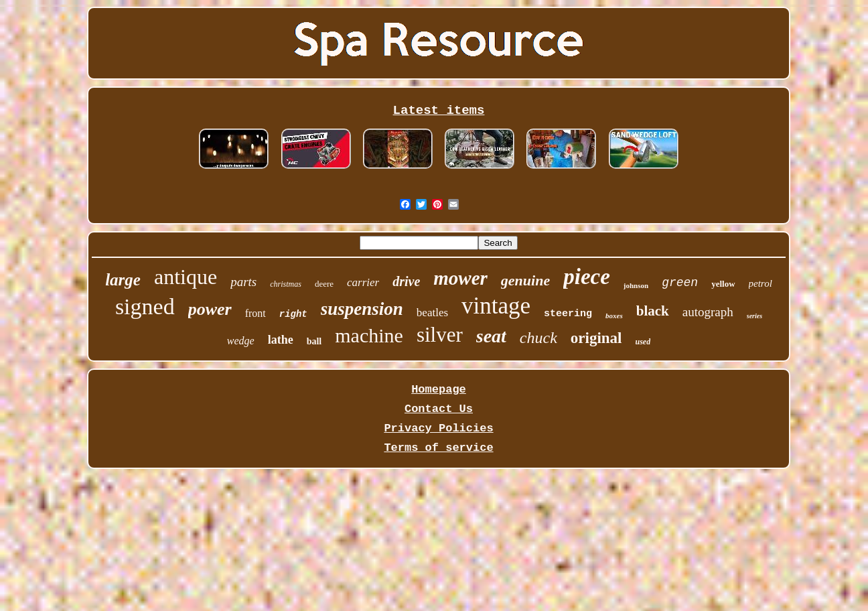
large (123, 280)
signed (145, 307)
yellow (723, 284)
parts (243, 282)
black (653, 311)
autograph (708, 312)
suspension (362, 309)
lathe (281, 340)
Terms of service (438, 448)
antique (186, 277)
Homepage (439, 390)
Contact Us (439, 409)
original (596, 338)
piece (587, 277)
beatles (432, 313)
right (293, 314)
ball (314, 341)
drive (406, 281)
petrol (761, 283)
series (754, 316)
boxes (614, 316)
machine (369, 335)
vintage (496, 306)
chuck (538, 338)
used (643, 342)
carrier (363, 282)
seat (491, 336)
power (210, 309)
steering (568, 314)
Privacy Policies (438, 428)
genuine (525, 280)
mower (460, 278)
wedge (241, 341)
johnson (636, 285)
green (680, 283)
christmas (286, 284)
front (256, 313)
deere (324, 284)
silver (440, 335)
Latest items (439, 111)
